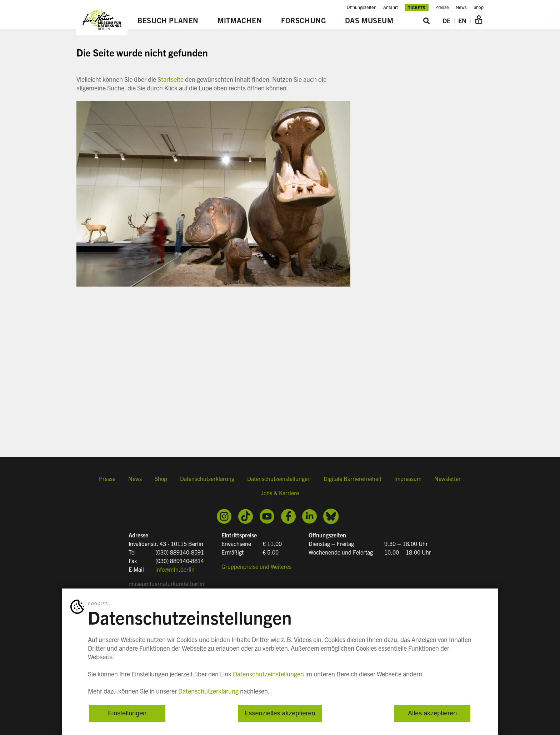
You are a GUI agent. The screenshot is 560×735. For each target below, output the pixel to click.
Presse (442, 7)
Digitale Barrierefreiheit (352, 478)
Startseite (171, 79)
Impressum (408, 478)
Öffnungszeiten (362, 7)
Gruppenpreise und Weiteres (256, 566)
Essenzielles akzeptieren (280, 714)
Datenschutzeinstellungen (279, 478)
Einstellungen (127, 714)
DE (446, 21)
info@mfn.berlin (175, 569)
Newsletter (447, 478)
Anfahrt (391, 7)
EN (462, 21)
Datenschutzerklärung (207, 478)
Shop (479, 7)
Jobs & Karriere (280, 493)
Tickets (417, 7)
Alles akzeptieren (432, 714)
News (461, 7)
